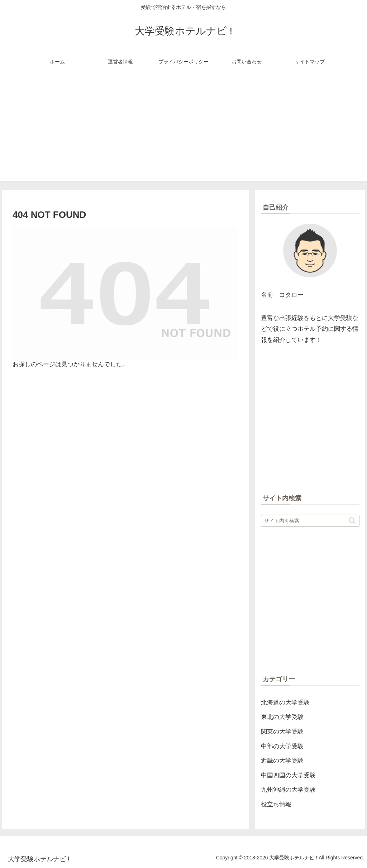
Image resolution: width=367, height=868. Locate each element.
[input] (310, 521)
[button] (352, 521)
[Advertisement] (183, 131)
